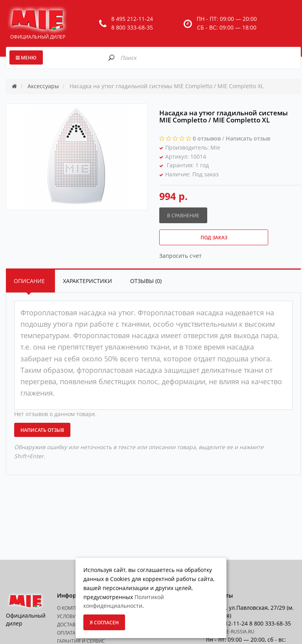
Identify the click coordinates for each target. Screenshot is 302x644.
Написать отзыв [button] (42, 430)
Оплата (66, 633)
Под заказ (214, 238)
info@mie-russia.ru (230, 632)
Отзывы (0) (146, 281)
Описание (29, 281)
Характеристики (87, 281)
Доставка (69, 625)
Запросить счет (180, 256)
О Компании (73, 608)
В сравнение (183, 216)
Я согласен (104, 623)
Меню (26, 58)
